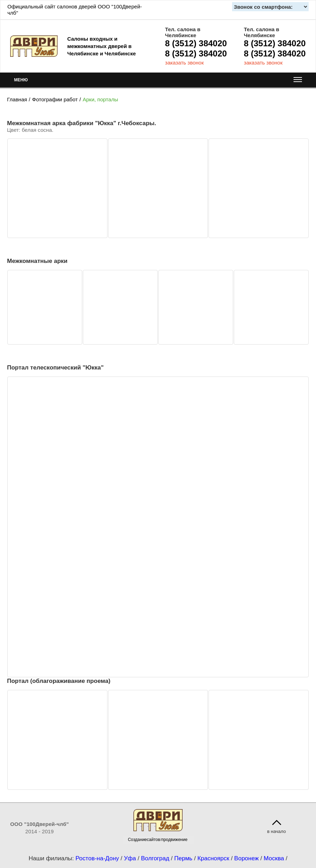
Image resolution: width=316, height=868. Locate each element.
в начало (277, 831)
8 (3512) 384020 (196, 43)
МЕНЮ (158, 82)
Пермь (183, 858)
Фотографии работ (55, 99)
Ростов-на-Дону (97, 858)
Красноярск (213, 858)
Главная (17, 99)
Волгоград (155, 858)
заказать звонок (184, 63)
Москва (274, 858)
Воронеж (246, 858)
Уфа (130, 858)
